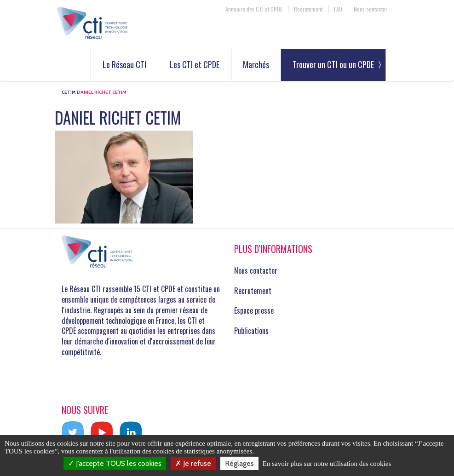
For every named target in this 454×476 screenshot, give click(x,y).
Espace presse (254, 310)
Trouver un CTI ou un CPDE (333, 64)
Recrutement (308, 9)
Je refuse (193, 463)
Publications (251, 331)
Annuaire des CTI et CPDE (254, 9)
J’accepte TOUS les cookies (115, 463)
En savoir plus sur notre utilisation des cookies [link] (327, 464)
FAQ (338, 9)
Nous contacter (371, 9)
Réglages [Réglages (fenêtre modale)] (239, 463)
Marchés (256, 65)
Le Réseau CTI (124, 65)
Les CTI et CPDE (195, 65)
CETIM (69, 92)
